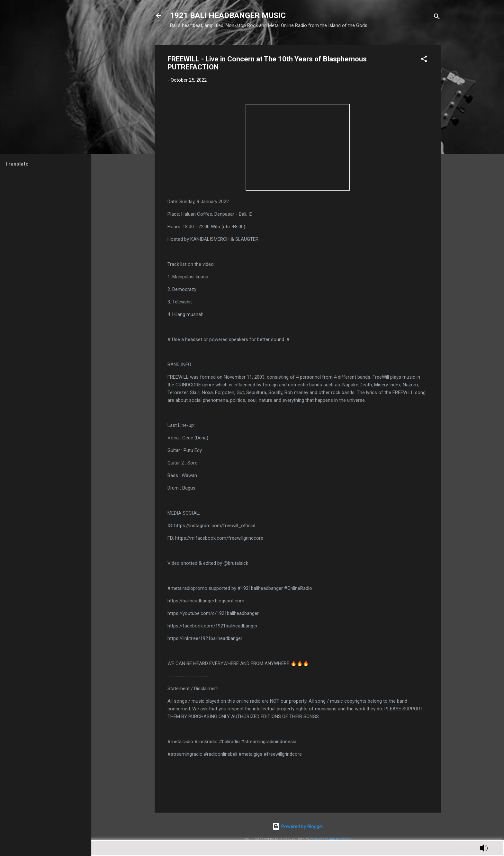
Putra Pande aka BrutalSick (331, 839)
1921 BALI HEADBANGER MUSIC (228, 15)
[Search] (437, 18)
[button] (424, 60)
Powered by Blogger (298, 826)
